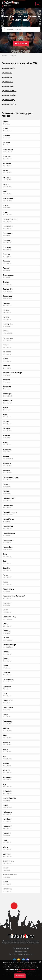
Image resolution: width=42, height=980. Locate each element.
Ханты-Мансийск (10, 798)
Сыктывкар (7, 721)
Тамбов (6, 728)
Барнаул (6, 170)
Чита (5, 840)
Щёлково (7, 854)
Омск (5, 554)
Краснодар (7, 394)
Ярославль (7, 889)
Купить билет (21, 44)
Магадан (6, 435)
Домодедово (8, 275)
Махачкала (7, 449)
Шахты (6, 847)
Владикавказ (8, 233)
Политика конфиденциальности (21, 954)
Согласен (20, 976)
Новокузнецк (8, 526)
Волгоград (7, 247)
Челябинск (7, 819)
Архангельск (8, 150)
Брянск (6, 212)
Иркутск (6, 317)
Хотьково (8, 6)
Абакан (6, 122)
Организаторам (21, 951)
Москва (6, 456)
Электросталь (9, 861)
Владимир (7, 240)
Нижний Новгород (10, 512)
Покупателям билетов (21, 948)
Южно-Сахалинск (10, 875)
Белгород (7, 177)
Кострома (7, 387)
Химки (5, 805)
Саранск (6, 652)
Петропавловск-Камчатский (14, 596)
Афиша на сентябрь (9, 91)
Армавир (6, 143)
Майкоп (6, 443)
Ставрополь (8, 701)
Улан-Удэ (7, 770)
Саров (5, 666)
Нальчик (6, 491)
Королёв (6, 380)
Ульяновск (7, 777)
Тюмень (6, 763)
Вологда (6, 254)
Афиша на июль (8, 82)
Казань (6, 331)
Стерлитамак (8, 708)
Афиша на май (7, 73)
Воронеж (7, 261)
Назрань (6, 484)
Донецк (6, 282)
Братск (6, 205)
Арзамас (6, 136)
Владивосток (8, 226)
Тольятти (7, 742)
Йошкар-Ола (8, 324)
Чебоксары (7, 812)
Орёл (5, 561)
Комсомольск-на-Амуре (13, 373)
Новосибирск (8, 547)
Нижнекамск (8, 505)
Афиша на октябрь (9, 95)
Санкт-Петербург (9, 645)
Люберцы (7, 428)
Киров (5, 359)
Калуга (6, 345)
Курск (5, 415)
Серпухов (7, 673)
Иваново (6, 303)
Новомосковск (9, 533)
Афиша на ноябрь (8, 100)
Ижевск (6, 310)
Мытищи (6, 470)
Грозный (6, 268)
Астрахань (7, 157)
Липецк (6, 422)
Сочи (5, 694)
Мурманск (7, 463)
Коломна (7, 366)
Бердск (6, 184)
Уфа (5, 784)
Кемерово (7, 352)
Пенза (5, 575)
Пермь (6, 582)
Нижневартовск (9, 498)
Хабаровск (7, 791)
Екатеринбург (8, 289)
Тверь (5, 735)
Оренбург (7, 568)
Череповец (7, 826)
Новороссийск (9, 540)
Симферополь (9, 680)
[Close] (40, 962)
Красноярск (8, 401)
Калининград (8, 338)
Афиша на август (8, 86)
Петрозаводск (9, 589)
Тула (5, 756)
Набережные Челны (11, 477)
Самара (6, 638)
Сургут (5, 714)
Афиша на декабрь (9, 104)
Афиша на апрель (8, 68)
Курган (6, 408)
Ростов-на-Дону (9, 617)
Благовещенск (9, 198)
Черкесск (7, 833)
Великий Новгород (10, 219)
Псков (5, 610)
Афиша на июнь (8, 77)
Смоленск (7, 687)
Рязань (6, 624)
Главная (4, 55)
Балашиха (7, 164)
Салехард (7, 631)
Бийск (5, 191)
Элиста (6, 868)
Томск (5, 749)
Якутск (6, 882)
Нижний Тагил (8, 519)
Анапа (5, 129)
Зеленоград (8, 296)
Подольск (7, 603)
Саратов (6, 659)
